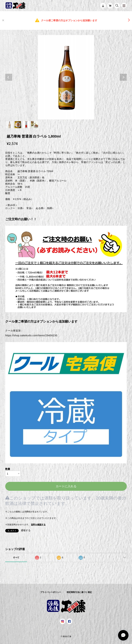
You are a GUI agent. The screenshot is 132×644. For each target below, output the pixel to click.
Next (123, 77)
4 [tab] (35, 125)
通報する (26, 530)
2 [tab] (18, 125)
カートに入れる (66, 486)
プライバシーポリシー (51, 592)
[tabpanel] (66, 77)
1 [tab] (9, 125)
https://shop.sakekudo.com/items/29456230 (31, 335)
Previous (9, 77)
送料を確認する (38, 525)
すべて (16, 558)
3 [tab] (26, 125)
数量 (8, 469)
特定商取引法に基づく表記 (79, 592)
